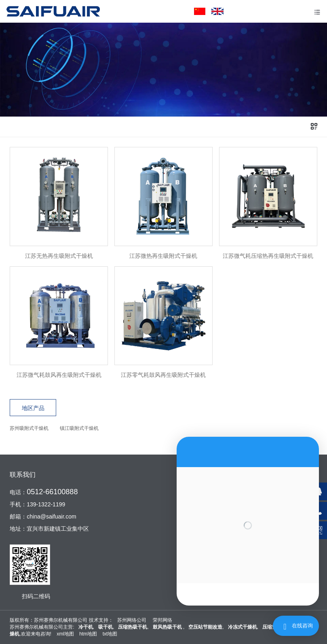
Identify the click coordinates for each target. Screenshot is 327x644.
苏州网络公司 (132, 620)
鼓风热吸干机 (168, 627)
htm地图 (88, 634)
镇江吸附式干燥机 (79, 428)
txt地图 (110, 634)
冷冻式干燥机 (243, 627)
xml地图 (65, 634)
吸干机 (105, 627)
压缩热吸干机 (133, 627)
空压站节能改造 (205, 627)
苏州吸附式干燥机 (29, 428)
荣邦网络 (162, 620)
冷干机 (86, 627)
